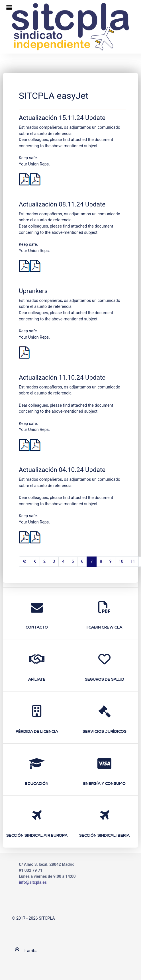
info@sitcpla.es (33, 882)
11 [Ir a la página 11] (133, 561)
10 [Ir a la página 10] (121, 561)
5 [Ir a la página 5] (73, 561)
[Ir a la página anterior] (35, 562)
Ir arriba (25, 951)
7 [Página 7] (91, 561)
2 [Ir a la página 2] (44, 561)
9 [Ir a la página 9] (111, 561)
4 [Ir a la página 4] (63, 561)
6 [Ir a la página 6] (82, 561)
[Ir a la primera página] (24, 562)
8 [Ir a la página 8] (101, 561)
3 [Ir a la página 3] (54, 561)
